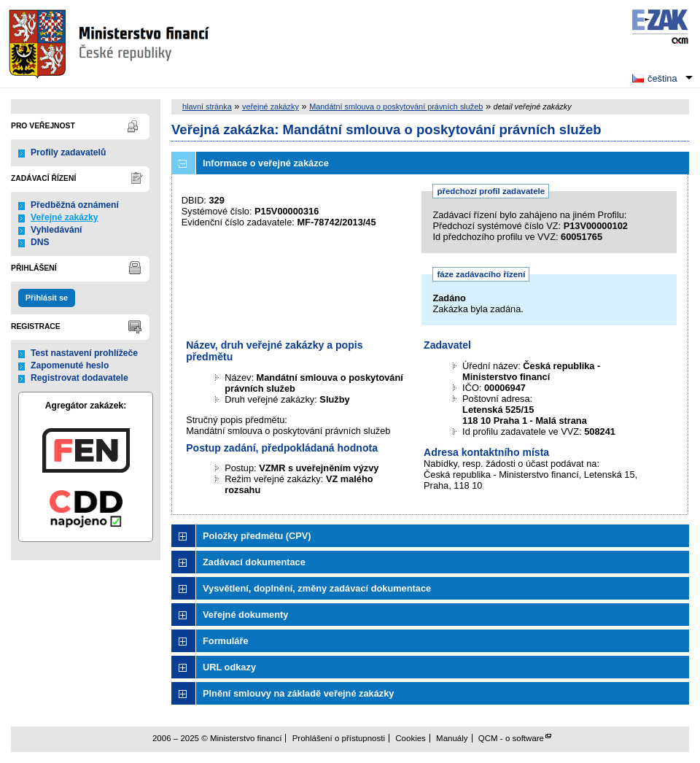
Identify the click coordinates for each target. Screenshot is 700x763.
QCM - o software (511, 738)
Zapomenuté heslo (70, 365)
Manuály (452, 738)
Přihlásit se (47, 298)
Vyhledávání (57, 230)
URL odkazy (229, 667)
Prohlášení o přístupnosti (339, 738)
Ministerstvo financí (111, 44)
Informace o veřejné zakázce (266, 163)
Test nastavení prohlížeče (84, 353)
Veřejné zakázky (65, 217)
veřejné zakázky (271, 106)
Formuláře (226, 641)
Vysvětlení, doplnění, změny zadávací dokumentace (317, 588)
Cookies (411, 738)
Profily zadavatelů (68, 152)
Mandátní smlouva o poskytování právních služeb (396, 106)
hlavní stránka (207, 106)
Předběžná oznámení (75, 205)
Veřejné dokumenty (245, 615)
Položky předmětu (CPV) (257, 536)
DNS (40, 242)
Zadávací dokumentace (254, 562)
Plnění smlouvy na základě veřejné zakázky (298, 693)
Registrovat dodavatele (79, 378)
